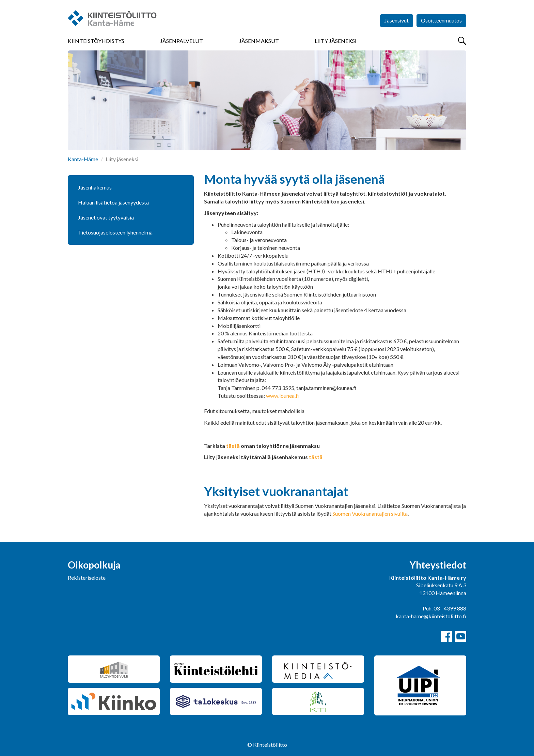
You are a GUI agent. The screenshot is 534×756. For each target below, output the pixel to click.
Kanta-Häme (83, 159)
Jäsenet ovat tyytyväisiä (106, 217)
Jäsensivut (397, 20)
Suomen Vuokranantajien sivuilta (370, 513)
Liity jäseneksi (336, 41)
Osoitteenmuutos (441, 20)
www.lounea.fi (282, 396)
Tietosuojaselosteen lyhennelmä (115, 232)
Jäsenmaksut (259, 41)
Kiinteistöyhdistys (96, 41)
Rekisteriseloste (87, 578)
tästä (233, 446)
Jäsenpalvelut (182, 41)
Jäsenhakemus (95, 187)
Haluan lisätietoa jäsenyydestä (113, 202)
